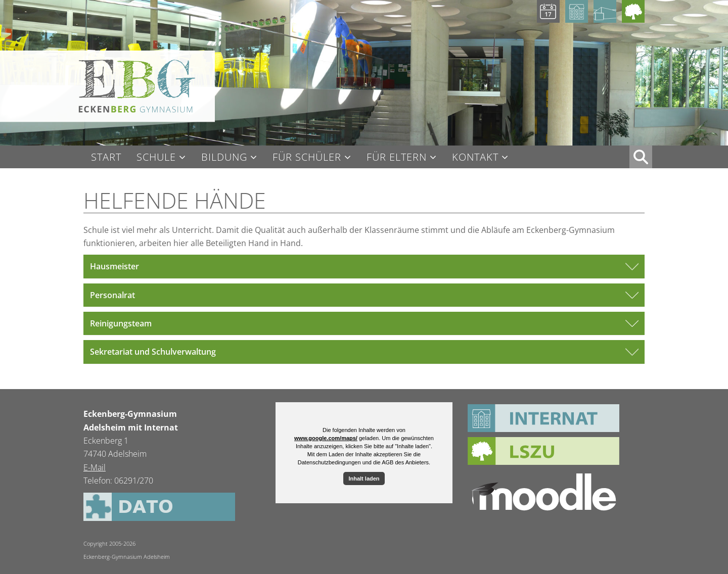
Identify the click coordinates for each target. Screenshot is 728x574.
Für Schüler (307, 157)
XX (641, 157)
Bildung (224, 157)
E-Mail (95, 467)
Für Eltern (397, 157)
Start (106, 157)
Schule (156, 157)
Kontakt (475, 157)
